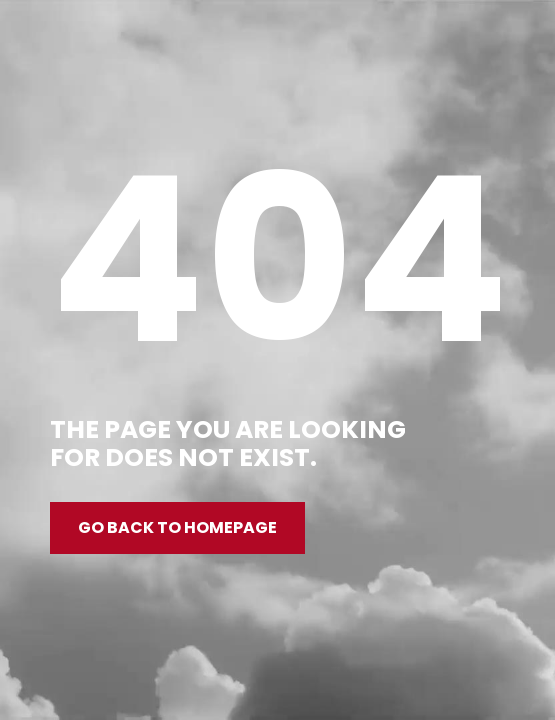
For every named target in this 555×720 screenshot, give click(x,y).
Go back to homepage (177, 527)
